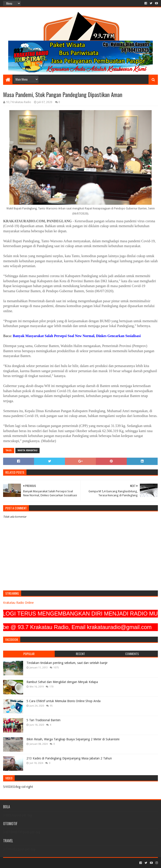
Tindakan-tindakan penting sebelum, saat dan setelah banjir (67, 663)
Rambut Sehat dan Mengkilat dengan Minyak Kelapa (62, 682)
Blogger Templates (53, 863)
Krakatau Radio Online (18, 603)
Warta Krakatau (27, 450)
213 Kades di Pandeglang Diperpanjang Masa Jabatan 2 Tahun (69, 758)
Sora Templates (28, 863)
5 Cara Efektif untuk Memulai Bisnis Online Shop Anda (63, 701)
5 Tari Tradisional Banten (43, 720)
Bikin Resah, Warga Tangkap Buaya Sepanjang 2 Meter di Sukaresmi (73, 739)
